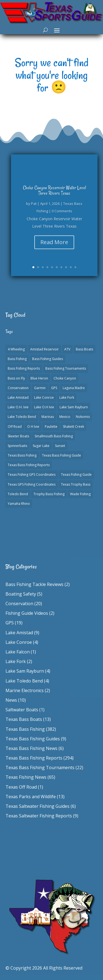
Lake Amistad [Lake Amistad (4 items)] (18, 397)
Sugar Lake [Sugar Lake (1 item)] (41, 446)
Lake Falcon (18, 652)
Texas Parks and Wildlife (31, 797)
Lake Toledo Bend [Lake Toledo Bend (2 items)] (22, 417)
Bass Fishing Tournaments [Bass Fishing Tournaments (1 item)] (66, 368)
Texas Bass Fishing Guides (33, 739)
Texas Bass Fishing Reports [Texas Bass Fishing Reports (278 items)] (29, 465)
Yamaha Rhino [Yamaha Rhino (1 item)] (19, 504)
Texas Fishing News (26, 777)
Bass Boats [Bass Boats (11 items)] (84, 349)
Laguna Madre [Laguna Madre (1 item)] (74, 388)
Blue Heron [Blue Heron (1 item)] (39, 378)
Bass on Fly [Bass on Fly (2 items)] (16, 378)
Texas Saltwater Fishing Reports (39, 816)
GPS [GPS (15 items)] (54, 388)
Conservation (19, 604)
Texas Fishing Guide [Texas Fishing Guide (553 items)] (76, 475)
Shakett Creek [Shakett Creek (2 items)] (73, 427)
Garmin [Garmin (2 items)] (40, 388)
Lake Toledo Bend (24, 681)
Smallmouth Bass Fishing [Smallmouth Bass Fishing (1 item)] (54, 436)
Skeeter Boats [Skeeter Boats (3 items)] (18, 436)
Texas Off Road (21, 787)
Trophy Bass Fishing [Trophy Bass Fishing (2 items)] (49, 494)
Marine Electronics (25, 690)
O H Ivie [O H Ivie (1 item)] (33, 427)
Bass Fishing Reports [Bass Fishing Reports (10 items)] (24, 368)
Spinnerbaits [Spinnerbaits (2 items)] (17, 446)
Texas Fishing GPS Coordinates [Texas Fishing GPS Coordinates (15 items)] (32, 475)
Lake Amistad (19, 633)
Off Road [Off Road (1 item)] (15, 427)
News (11, 700)
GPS (10, 623)
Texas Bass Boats (24, 719)
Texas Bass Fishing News (31, 748)
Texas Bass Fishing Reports (34, 758)
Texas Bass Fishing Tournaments (40, 767)
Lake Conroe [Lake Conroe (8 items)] (44, 397)
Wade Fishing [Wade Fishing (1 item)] (80, 494)
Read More (54, 244)
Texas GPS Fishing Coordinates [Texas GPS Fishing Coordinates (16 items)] (32, 484)
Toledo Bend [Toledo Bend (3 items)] (18, 494)
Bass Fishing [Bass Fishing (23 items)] (17, 359)
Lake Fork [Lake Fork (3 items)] (67, 397)
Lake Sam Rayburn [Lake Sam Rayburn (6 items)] (74, 407)
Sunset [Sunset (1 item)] (60, 446)
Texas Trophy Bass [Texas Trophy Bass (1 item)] (76, 484)
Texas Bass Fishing (25, 729)
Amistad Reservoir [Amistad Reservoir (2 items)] (44, 349)
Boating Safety (21, 594)
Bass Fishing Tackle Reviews (34, 584)
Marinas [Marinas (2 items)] (48, 417)
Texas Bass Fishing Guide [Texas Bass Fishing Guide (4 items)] (62, 455)
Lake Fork (16, 661)
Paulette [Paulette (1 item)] (51, 427)
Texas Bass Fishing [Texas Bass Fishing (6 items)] (22, 455)
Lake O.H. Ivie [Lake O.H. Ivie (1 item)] (18, 407)
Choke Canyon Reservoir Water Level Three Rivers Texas (54, 193)
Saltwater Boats (22, 710)
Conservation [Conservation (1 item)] (18, 388)
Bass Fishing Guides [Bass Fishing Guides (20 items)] (48, 359)
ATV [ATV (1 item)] (67, 349)
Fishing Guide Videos (27, 613)
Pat (34, 206)
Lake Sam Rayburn (25, 671)
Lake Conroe (19, 642)
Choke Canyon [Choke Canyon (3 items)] (65, 378)
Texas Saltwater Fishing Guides (37, 806)
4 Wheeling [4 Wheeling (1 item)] (16, 349)
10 (75, 267)
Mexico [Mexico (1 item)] (65, 417)
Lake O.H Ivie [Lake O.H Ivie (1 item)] (44, 407)
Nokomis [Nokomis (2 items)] (83, 417)
